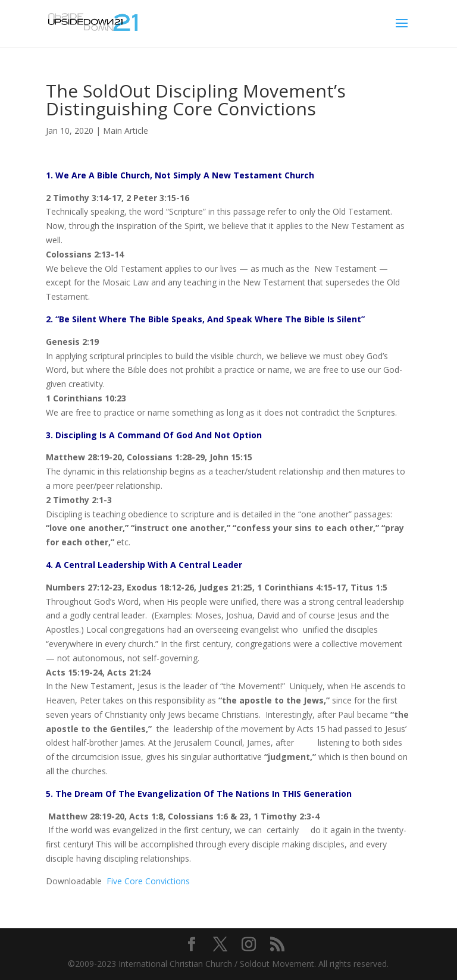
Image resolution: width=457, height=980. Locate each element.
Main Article (126, 131)
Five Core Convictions (148, 881)
